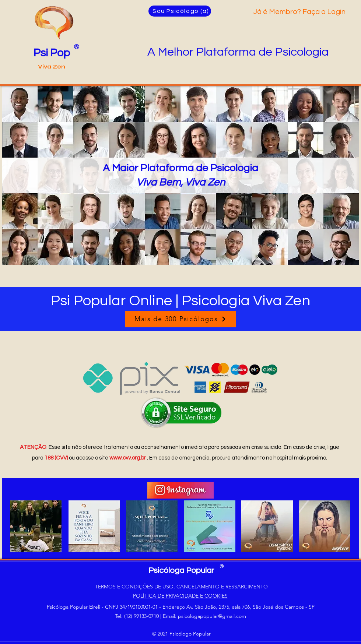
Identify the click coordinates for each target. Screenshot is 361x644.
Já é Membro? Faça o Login (299, 12)
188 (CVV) (56, 458)
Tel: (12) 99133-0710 (137, 616)
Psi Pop (52, 53)
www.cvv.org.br (128, 458)
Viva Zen (52, 67)
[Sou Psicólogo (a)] (180, 11)
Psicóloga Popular (181, 571)
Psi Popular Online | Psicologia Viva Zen (180, 301)
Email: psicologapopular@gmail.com (204, 616)
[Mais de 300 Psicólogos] (180, 319)
